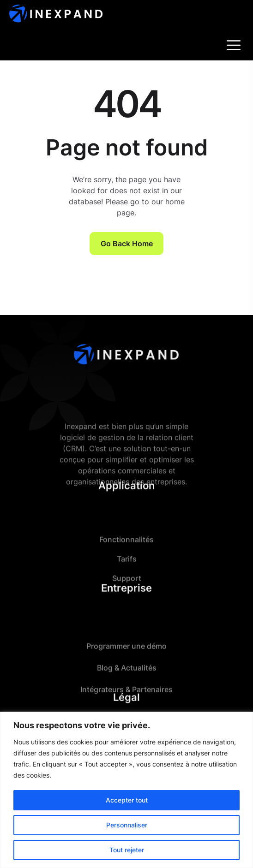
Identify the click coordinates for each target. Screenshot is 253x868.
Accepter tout (127, 800)
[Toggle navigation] (234, 45)
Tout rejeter (127, 850)
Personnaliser (127, 825)
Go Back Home (127, 244)
